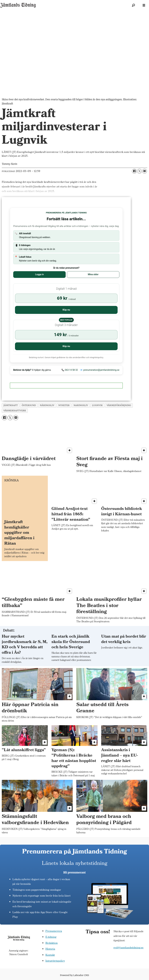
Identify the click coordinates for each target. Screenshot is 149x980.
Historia (50, 949)
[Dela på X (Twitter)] (139, 171)
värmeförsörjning (119, 405)
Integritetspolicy (55, 961)
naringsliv (81, 405)
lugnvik (97, 405)
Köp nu (66, 310)
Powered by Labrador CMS (75, 975)
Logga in (40, 274)
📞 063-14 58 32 (70, 370)
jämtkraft (11, 405)
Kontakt (50, 955)
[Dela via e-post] (145, 171)
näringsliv (47, 405)
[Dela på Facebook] (134, 171)
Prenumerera (54, 931)
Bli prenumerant (74, 873)
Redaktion (52, 943)
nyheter (64, 405)
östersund (29, 405)
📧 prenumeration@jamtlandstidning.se (100, 370)
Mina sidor (93, 274)
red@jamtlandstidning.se (129, 948)
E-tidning (51, 937)
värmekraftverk (15, 411)
